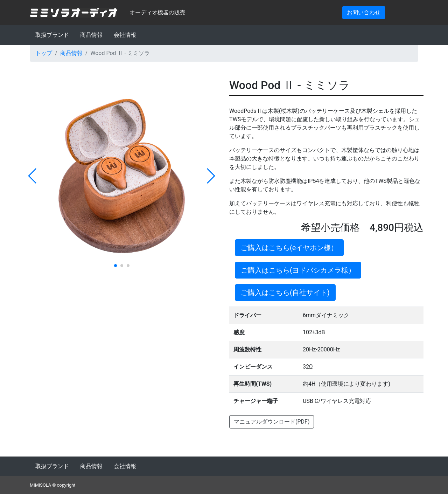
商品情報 (91, 35)
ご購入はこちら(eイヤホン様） (289, 248)
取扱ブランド (52, 35)
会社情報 (125, 35)
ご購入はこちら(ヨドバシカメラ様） (298, 270)
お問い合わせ (364, 12)
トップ (44, 53)
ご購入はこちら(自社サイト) (285, 293)
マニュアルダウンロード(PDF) (272, 422)
